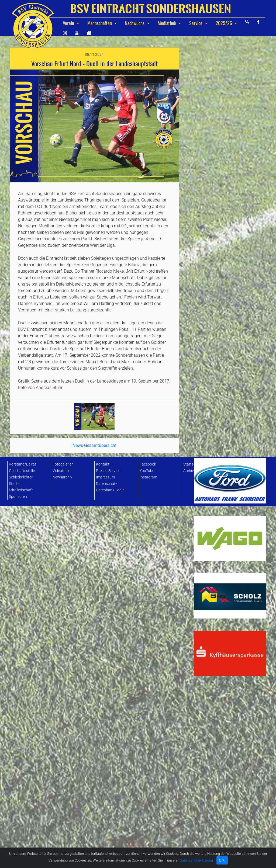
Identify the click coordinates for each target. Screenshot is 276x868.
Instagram (148, 477)
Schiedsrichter (21, 477)
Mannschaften (100, 23)
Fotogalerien (63, 464)
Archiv (189, 471)
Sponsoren (18, 497)
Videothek (61, 471)
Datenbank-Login (110, 490)
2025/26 (224, 23)
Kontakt (103, 464)
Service (196, 23)
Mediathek (168, 23)
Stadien (15, 484)
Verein (69, 23)
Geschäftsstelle (22, 471)
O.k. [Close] (222, 862)
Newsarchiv (62, 477)
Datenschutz (107, 484)
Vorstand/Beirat (23, 464)
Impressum (105, 477)
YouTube (147, 471)
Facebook (148, 464)
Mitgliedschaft (21, 490)
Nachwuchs (135, 23)
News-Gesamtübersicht (94, 395)
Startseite (191, 464)
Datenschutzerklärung (196, 862)
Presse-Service (108, 471)
